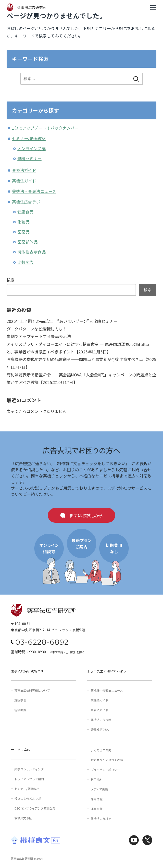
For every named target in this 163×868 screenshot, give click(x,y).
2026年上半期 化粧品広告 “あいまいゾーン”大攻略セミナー (62, 321)
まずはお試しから (86, 515)
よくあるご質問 (101, 750)
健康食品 (25, 212)
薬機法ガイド (24, 181)
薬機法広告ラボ (26, 202)
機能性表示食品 (31, 252)
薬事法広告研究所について (32, 690)
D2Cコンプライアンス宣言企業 (35, 808)
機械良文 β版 (23, 818)
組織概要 (20, 710)
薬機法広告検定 (101, 818)
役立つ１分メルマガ (28, 798)
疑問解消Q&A (100, 729)
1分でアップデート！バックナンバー (45, 128)
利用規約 (97, 779)
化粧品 (23, 222)
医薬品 (23, 232)
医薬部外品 (27, 242)
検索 (11, 280)
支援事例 (20, 700)
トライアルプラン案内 (29, 779)
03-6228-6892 (42, 642)
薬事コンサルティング (29, 769)
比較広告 (25, 262)
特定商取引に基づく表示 (107, 760)
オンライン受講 (31, 148)
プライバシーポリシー (105, 770)
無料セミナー (29, 158)
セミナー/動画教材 (29, 138)
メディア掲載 (99, 789)
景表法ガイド (24, 170)
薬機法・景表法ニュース (34, 191)
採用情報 (97, 799)
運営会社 (97, 809)
